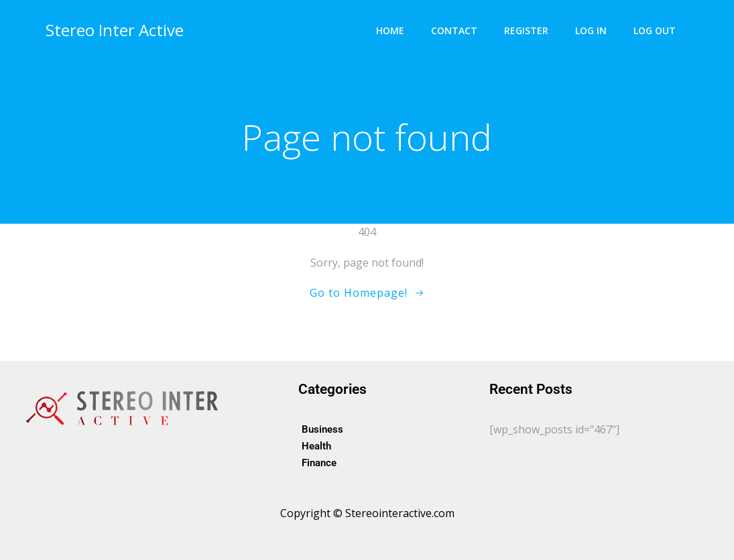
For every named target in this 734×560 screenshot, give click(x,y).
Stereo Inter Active (115, 30)
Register (526, 30)
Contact (454, 30)
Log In (591, 30)
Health (316, 446)
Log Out (655, 30)
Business (322, 429)
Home (390, 30)
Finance (319, 463)
